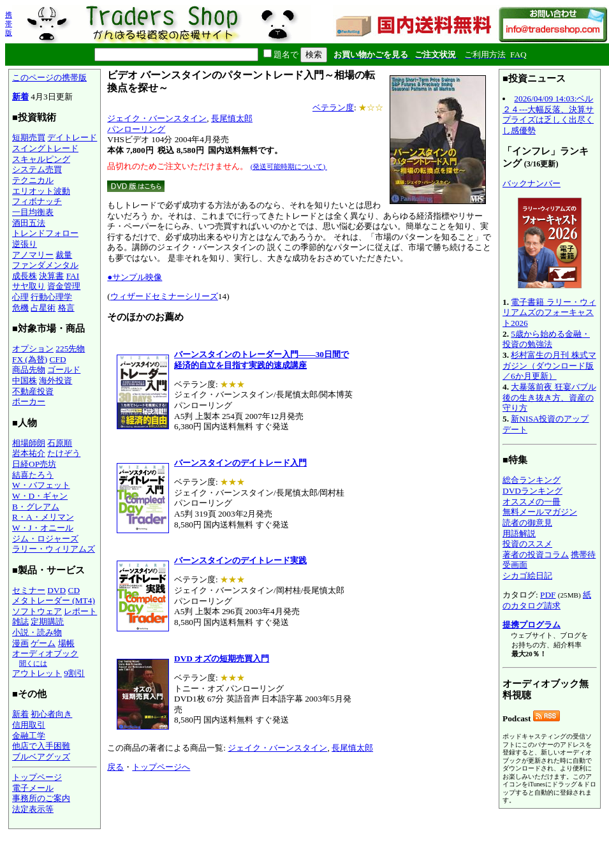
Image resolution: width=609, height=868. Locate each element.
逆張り (25, 244)
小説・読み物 (37, 632)
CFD (58, 359)
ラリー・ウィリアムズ (54, 549)
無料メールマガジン (540, 512)
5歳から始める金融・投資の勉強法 (546, 339)
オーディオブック (45, 653)
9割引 (74, 673)
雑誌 (20, 622)
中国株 (25, 380)
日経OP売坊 (34, 464)
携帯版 (9, 24)
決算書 (51, 276)
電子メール (33, 788)
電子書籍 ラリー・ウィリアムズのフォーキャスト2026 (549, 313)
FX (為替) (30, 359)
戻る (115, 767)
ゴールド (64, 370)
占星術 (43, 308)
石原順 (60, 443)
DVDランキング (532, 491)
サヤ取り (29, 286)
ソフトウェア (37, 611)
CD (74, 590)
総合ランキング (532, 480)
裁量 (64, 255)
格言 (66, 308)
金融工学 (29, 736)
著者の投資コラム (536, 555)
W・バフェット (41, 485)
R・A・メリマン (43, 517)
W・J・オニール (43, 528)
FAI (73, 276)
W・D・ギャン (40, 496)
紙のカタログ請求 (547, 600)
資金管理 (64, 286)
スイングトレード (45, 148)
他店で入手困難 (41, 746)
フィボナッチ (37, 201)
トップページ (37, 777)
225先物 (70, 349)
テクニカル (33, 180)
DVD (56, 590)
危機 (20, 308)
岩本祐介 (29, 453)
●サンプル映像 (135, 277)
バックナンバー (532, 183)
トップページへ (161, 767)
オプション (33, 349)
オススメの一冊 (532, 502)
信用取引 (29, 725)
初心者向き (51, 714)
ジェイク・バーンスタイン (157, 118)
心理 (20, 297)
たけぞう (64, 453)
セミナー (29, 590)
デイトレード (72, 137)
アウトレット (37, 673)
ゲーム (43, 643)
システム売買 (37, 169)
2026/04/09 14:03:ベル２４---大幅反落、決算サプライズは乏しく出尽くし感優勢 (548, 114)
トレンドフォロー (45, 233)
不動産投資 (33, 391)
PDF (548, 595)
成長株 (25, 276)
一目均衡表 (33, 212)
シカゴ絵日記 (527, 576)
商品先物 (29, 370)
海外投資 (55, 380)
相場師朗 (29, 443)
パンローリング (136, 129)
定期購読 (47, 622)
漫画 (20, 643)
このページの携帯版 (49, 77)
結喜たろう (33, 475)
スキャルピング (41, 159)
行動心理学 (51, 297)
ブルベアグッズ (41, 757)
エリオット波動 (41, 191)
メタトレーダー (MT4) (54, 600)
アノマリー (33, 255)
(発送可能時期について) (289, 166)
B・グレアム (36, 507)
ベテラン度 (333, 107)
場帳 (66, 643)
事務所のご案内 (41, 798)
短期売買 (29, 137)
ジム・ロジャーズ (45, 539)
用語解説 (519, 533)
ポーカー (29, 401)
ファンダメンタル (45, 265)
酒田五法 (29, 223)
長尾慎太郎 (232, 118)
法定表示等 (33, 809)
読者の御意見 (527, 523)
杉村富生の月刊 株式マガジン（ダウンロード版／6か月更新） (549, 365)
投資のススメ (527, 544)
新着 (20, 97)
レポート (80, 611)
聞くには (33, 663)
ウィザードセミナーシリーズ (164, 296)
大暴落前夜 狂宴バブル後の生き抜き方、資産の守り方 (549, 397)
